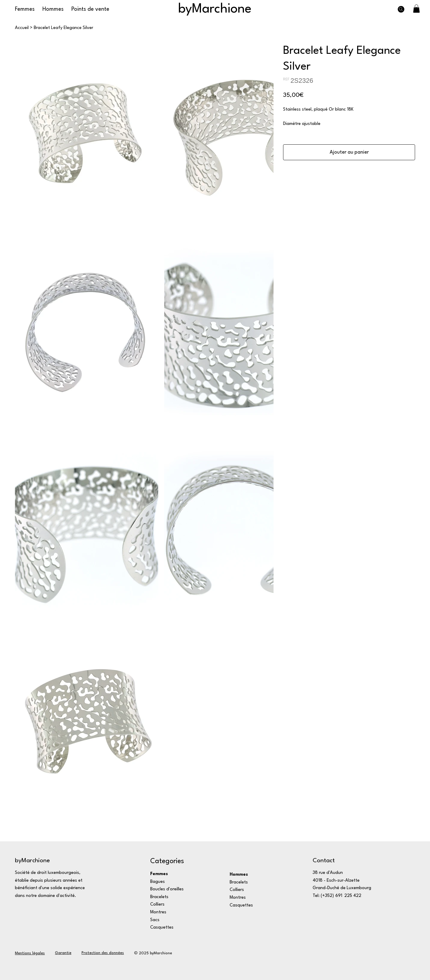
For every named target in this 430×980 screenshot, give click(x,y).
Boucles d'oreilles (167, 889)
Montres (158, 912)
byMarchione (215, 9)
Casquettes (162, 928)
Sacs (155, 920)
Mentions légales (30, 953)
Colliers (157, 905)
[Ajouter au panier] (349, 152)
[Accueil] (22, 28)
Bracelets (159, 897)
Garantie (63, 953)
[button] (416, 9)
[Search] (401, 9)
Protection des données (103, 953)
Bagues (158, 882)
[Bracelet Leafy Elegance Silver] (63, 28)
